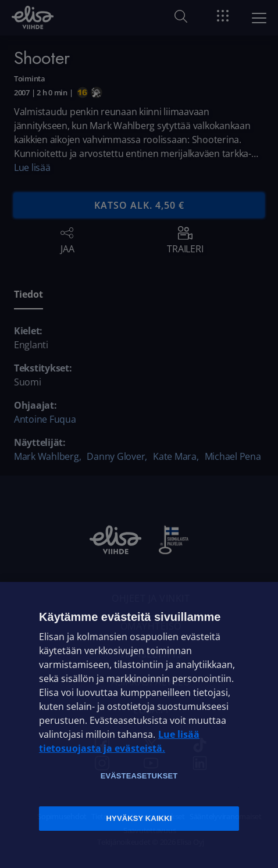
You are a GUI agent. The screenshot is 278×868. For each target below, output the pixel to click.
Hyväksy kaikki (139, 818)
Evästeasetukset (139, 776)
